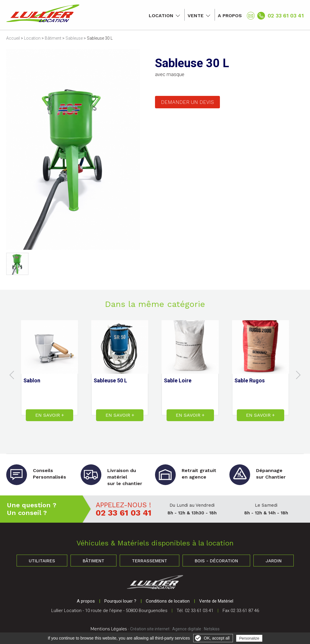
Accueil (13, 38)
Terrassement (150, 561)
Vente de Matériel (216, 601)
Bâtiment (53, 38)
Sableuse (74, 38)
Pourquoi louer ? (120, 601)
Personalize (249, 638)
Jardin (274, 561)
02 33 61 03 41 (286, 16)
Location (161, 16)
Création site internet (150, 629)
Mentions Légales (109, 629)
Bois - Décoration (216, 561)
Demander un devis (187, 102)
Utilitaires (42, 561)
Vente (196, 16)
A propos (230, 16)
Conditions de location (168, 601)
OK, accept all (217, 638)
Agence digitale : (188, 629)
